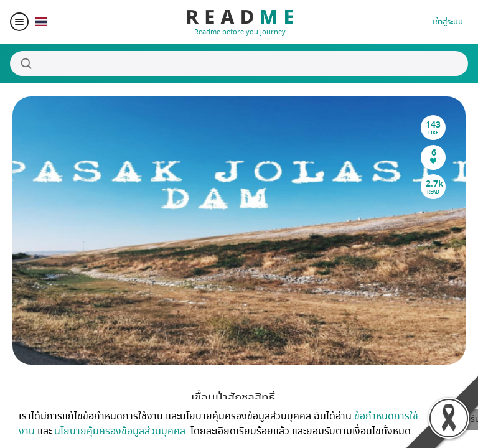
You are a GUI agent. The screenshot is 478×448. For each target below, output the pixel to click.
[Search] (239, 63)
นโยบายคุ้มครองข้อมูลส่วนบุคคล (121, 431)
